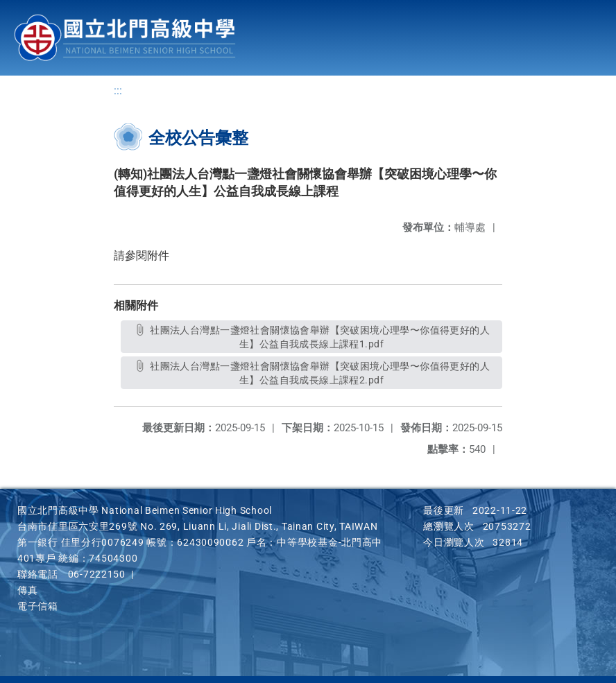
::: (118, 90)
